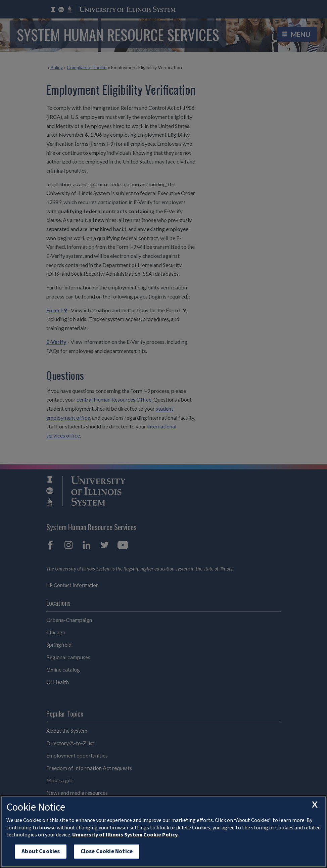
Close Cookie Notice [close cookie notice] (107, 851)
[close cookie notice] (315, 805)
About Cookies (41, 851)
